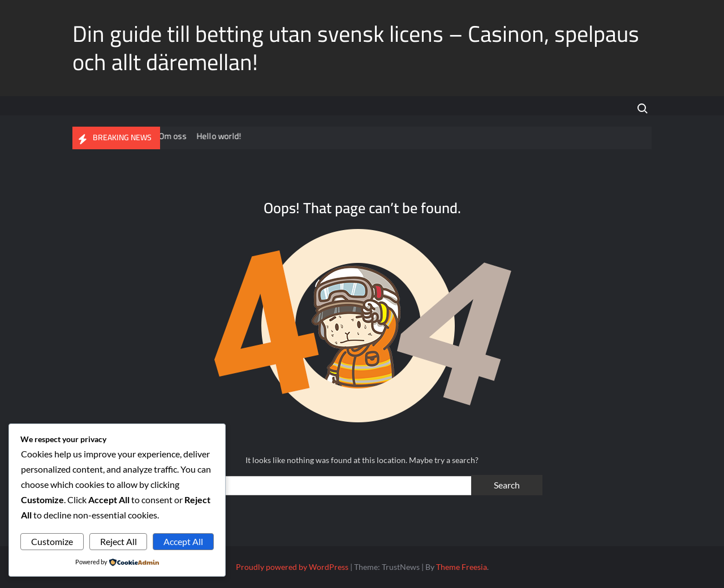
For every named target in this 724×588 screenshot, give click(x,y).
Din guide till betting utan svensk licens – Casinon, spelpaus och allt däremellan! (356, 48)
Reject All (118, 541)
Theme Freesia (462, 567)
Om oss (181, 136)
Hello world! (228, 136)
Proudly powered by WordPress (292, 567)
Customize (52, 541)
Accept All (183, 541)
